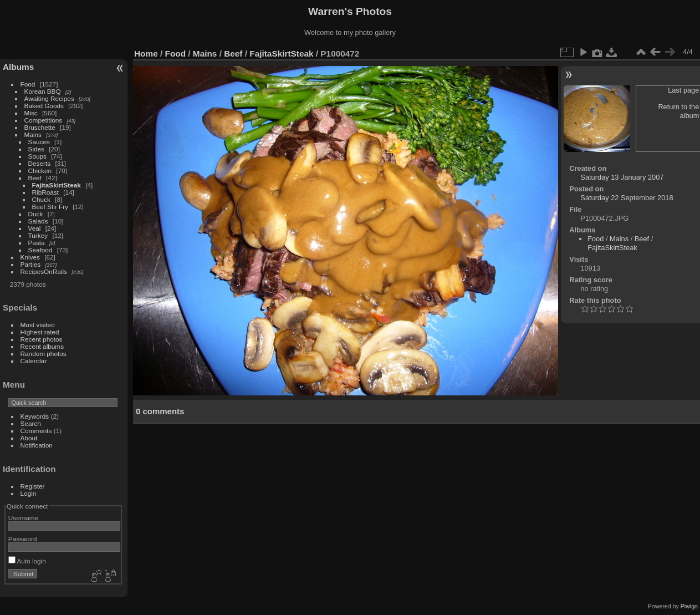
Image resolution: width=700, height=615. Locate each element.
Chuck (41, 199)
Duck (36, 214)
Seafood (40, 250)
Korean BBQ (43, 91)
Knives (30, 257)
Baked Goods (44, 106)
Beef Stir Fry (50, 207)
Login (29, 493)
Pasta (37, 243)
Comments (36, 431)
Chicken (40, 171)
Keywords (35, 416)
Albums (18, 67)
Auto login (27, 561)
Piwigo (689, 606)
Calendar (34, 361)
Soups (37, 156)
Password (23, 539)
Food (28, 84)
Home (146, 54)
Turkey (38, 235)
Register (33, 486)
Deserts (40, 163)
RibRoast (45, 192)
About (29, 438)
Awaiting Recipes (49, 98)
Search (31, 423)
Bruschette (40, 127)
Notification (37, 445)
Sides (36, 149)
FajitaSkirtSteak (57, 185)
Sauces (39, 142)
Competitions (44, 120)
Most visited (38, 325)
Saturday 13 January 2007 (622, 177)
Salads (38, 221)
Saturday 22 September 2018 (627, 198)
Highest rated (40, 332)
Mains (33, 134)
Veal (35, 228)
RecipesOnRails (44, 271)
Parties (31, 264)
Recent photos (42, 339)
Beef (35, 178)
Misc (31, 113)
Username (23, 518)
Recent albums (42, 346)
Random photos (44, 354)
